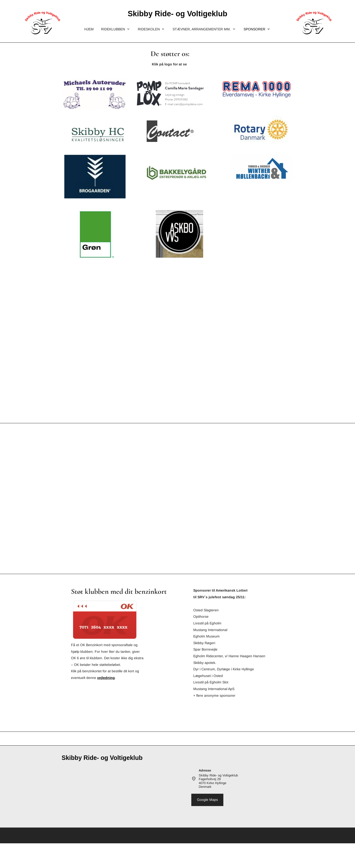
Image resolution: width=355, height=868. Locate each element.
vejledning (106, 678)
